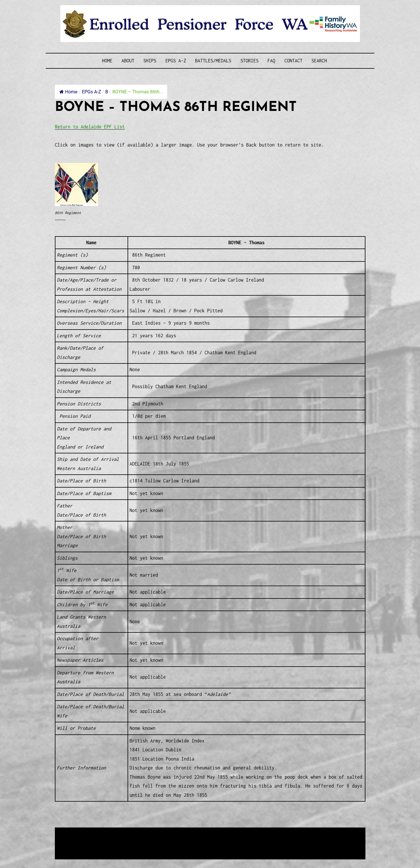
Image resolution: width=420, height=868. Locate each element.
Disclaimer (72, 847)
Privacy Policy (102, 847)
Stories (250, 61)
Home (107, 61)
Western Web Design (120, 839)
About (128, 61)
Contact (293, 61)
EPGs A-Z (176, 61)
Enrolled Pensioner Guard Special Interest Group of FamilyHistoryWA (192, 833)
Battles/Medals (213, 61)
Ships (150, 61)
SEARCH (319, 61)
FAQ (271, 61)
